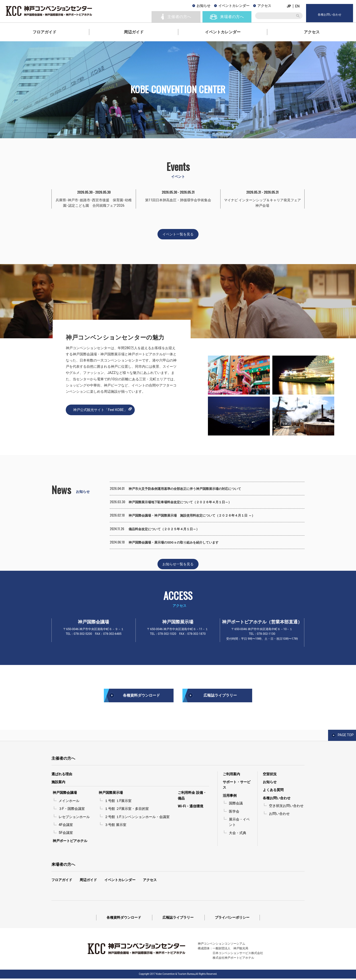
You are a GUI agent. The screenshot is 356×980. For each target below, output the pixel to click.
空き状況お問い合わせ (286, 807)
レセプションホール (74, 818)
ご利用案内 (231, 775)
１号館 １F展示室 (118, 802)
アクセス (312, 32)
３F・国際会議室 (72, 810)
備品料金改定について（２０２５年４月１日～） (167, 529)
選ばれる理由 (62, 775)
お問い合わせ (279, 815)
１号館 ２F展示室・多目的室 (127, 810)
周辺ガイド (134, 32)
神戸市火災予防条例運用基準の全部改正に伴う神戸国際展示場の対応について (189, 489)
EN (297, 6)
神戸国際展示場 (111, 794)
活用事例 (230, 797)
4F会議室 (66, 826)
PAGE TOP (346, 736)
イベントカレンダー (223, 32)
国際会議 (236, 805)
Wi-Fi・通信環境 (190, 808)
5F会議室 (66, 834)
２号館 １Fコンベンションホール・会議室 (137, 818)
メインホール (69, 802)
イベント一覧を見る (178, 234)
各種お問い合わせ (277, 799)
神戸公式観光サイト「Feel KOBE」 (100, 410)
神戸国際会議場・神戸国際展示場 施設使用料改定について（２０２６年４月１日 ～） (196, 516)
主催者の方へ (63, 760)
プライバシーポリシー (232, 919)
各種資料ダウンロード (141, 696)
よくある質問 (273, 792)
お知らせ (203, 6)
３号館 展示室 (115, 826)
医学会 (234, 813)
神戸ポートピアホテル (70, 842)
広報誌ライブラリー (220, 696)
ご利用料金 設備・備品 (192, 797)
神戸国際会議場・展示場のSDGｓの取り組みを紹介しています (177, 543)
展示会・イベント (239, 824)
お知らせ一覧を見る (178, 564)
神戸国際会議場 (65, 794)
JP (289, 6)
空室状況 (270, 775)
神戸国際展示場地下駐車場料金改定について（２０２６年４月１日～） (184, 502)
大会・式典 (238, 835)
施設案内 (58, 784)
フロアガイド (44, 32)
